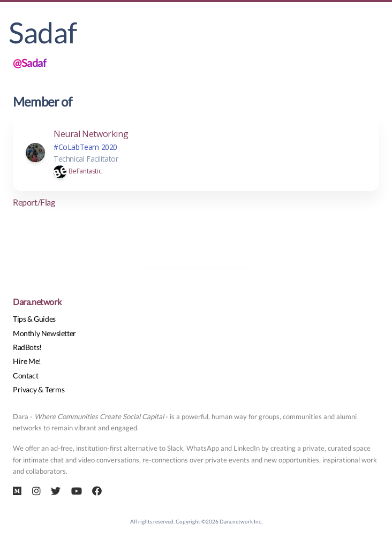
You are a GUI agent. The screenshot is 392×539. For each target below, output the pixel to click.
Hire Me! (27, 361)
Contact (25, 375)
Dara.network (37, 302)
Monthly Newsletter (44, 333)
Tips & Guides (34, 319)
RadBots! (27, 347)
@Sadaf (30, 63)
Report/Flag (34, 202)
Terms (55, 389)
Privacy (25, 389)
